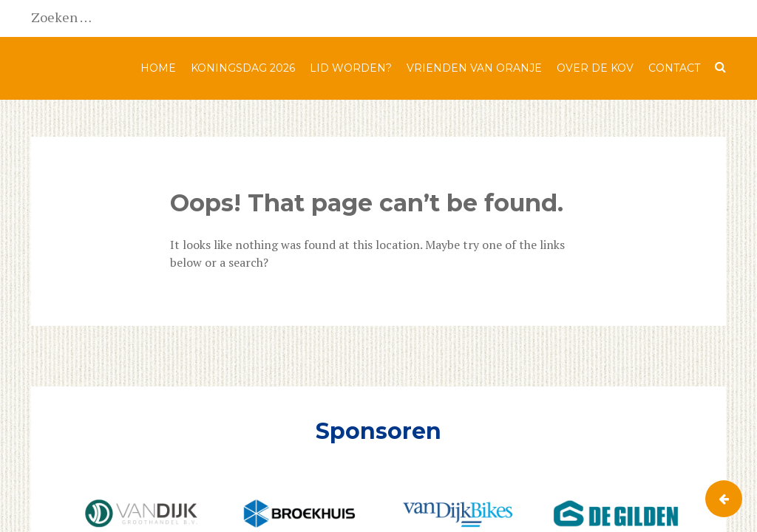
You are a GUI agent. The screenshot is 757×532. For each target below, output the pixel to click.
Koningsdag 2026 (243, 68)
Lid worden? (351, 68)
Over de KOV (595, 68)
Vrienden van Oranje (474, 68)
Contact (674, 68)
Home (158, 68)
